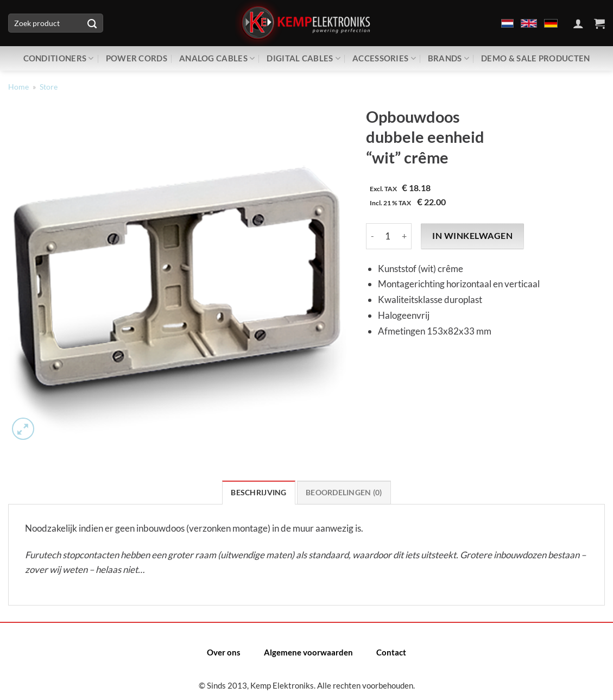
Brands (448, 58)
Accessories (384, 58)
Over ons (224, 652)
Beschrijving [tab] (258, 493)
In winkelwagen (472, 236)
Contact (391, 652)
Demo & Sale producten (535, 58)
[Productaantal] (388, 236)
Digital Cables (304, 58)
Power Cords (137, 58)
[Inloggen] (578, 23)
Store (49, 87)
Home (18, 87)
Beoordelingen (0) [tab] (344, 493)
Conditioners (59, 58)
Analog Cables (217, 58)
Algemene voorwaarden (308, 652)
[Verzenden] (92, 23)
